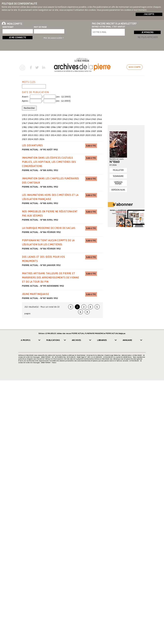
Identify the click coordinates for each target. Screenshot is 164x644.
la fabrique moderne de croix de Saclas (49, 228)
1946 (65, 115)
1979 (94, 123)
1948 (76, 115)
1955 (36, 119)
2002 (65, 131)
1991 (82, 127)
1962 (76, 119)
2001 (59, 131)
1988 (65, 127)
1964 (88, 119)
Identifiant (8, 27)
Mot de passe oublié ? (54, 38)
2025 (36, 139)
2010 (30, 135)
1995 (25, 131)
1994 (99, 127)
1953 (25, 119)
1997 (36, 131)
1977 (82, 123)
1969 (36, 123)
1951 (94, 115)
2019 (82, 135)
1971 (48, 123)
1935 (36, 115)
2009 (25, 135)
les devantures (32, 145)
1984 (42, 127)
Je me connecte (17, 37)
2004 (76, 131)
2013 (48, 135)
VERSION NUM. (118, 190)
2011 (36, 135)
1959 (59, 119)
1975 (71, 123)
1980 (99, 123)
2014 (53, 135)
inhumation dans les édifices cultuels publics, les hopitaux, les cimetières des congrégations (49, 162)
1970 (42, 123)
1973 (59, 123)
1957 (48, 119)
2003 (71, 131)
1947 (71, 115)
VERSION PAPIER (118, 183)
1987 (59, 127)
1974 (65, 123)
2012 (42, 135)
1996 (30, 131)
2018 (76, 135)
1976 (76, 123)
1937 (48, 115)
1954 (30, 119)
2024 (30, 139)
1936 (42, 115)
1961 (71, 119)
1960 (65, 119)
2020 (88, 135)
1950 (88, 115)
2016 (65, 135)
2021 (94, 135)
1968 (30, 123)
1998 (42, 131)
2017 (71, 135)
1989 (71, 127)
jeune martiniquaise (35, 294)
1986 (53, 127)
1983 (36, 127)
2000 (53, 131)
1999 (48, 131)
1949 (82, 115)
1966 (99, 119)
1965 (94, 119)
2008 (99, 131)
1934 (30, 115)
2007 (94, 131)
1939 (59, 115)
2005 (82, 131)
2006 (88, 131)
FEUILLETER (118, 170)
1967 (25, 123)
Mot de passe (40, 27)
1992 (88, 127)
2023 (25, 139)
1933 (25, 115)
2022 (99, 135)
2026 (42, 139)
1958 (53, 119)
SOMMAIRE (118, 176)
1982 (30, 127)
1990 (76, 127)
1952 (99, 115)
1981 (25, 127)
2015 (59, 135)
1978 (88, 123)
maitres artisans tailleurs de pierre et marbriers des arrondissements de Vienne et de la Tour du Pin (50, 278)
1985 (48, 127)
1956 (42, 119)
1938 (53, 115)
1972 (53, 123)
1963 (82, 119)
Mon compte (135, 67)
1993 (94, 127)
